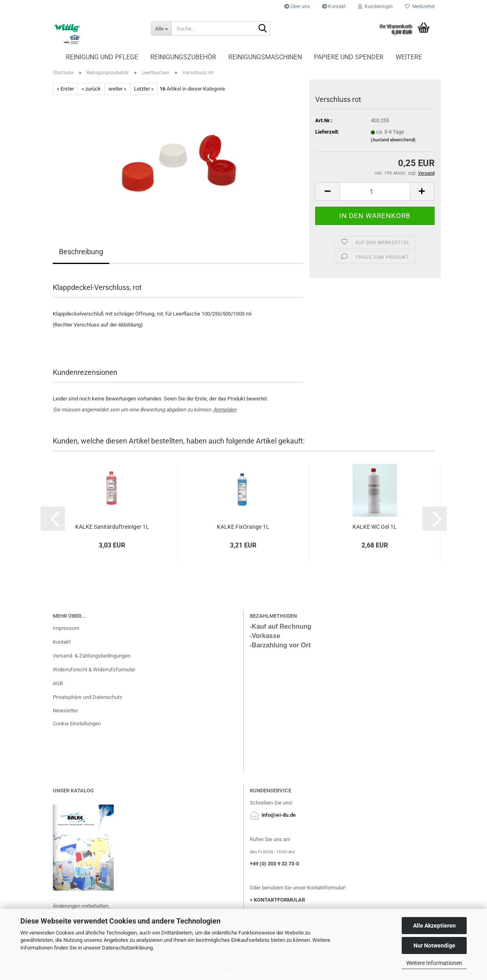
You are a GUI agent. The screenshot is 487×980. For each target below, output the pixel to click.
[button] (53, 519)
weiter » (117, 89)
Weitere (409, 57)
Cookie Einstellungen (77, 724)
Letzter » (144, 89)
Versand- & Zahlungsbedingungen (92, 656)
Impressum (66, 628)
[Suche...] (161, 28)
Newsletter (65, 711)
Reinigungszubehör (183, 57)
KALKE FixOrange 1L (243, 527)
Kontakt (334, 6)
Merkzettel (420, 6)
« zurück (91, 89)
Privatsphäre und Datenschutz (87, 697)
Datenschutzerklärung (127, 948)
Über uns (297, 6)
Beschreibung (81, 252)
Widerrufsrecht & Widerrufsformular (94, 670)
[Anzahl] (375, 191)
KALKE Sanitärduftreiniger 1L (112, 527)
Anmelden (225, 410)
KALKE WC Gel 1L (375, 527)
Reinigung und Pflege (102, 57)
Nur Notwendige (434, 945)
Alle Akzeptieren (434, 926)
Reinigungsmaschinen (265, 57)
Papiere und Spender (349, 57)
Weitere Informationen (434, 963)
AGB (58, 683)
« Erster (65, 89)
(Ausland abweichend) (393, 140)
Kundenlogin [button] (375, 6)
